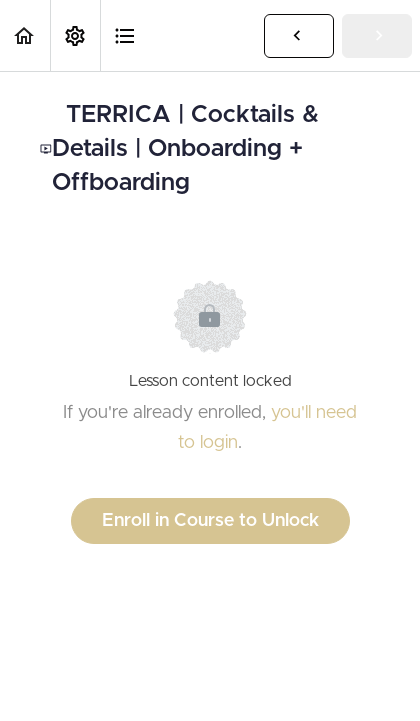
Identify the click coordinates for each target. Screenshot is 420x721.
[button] (25, 35)
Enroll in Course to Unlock (210, 521)
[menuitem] (75, 35)
